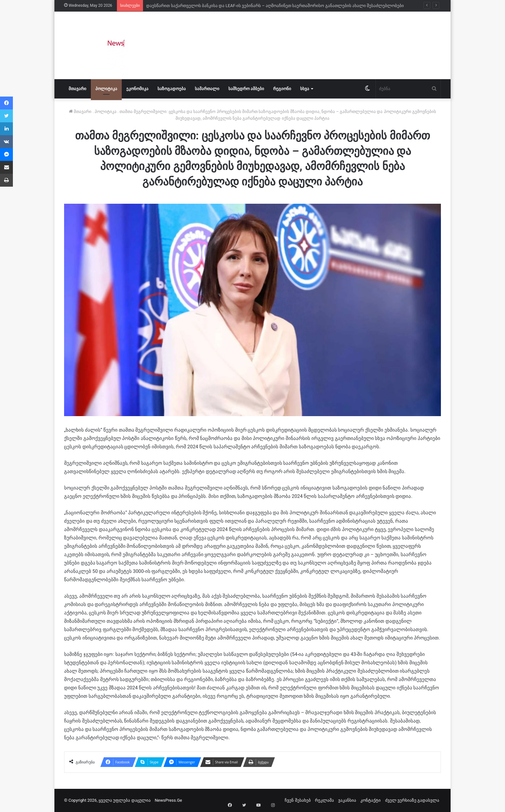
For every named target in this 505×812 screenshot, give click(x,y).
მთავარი (77, 89)
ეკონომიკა (137, 89)
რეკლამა (324, 800)
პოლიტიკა (106, 89)
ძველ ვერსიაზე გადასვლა (412, 800)
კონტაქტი (371, 800)
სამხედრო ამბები (246, 89)
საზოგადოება (172, 89)
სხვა (305, 89)
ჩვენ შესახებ (298, 800)
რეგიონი (282, 89)
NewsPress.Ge (169, 800)
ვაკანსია (347, 800)
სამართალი (207, 89)
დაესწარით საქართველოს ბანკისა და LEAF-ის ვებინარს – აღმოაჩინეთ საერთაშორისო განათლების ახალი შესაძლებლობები (275, 6)
